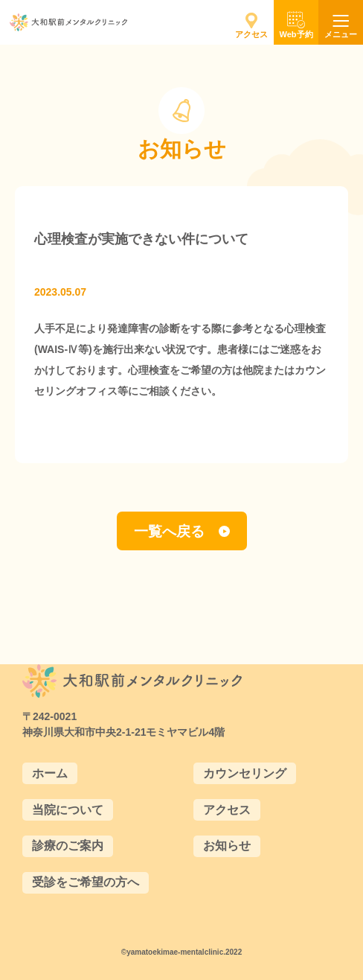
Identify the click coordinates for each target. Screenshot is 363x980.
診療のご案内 (68, 846)
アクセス (227, 810)
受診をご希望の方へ (86, 882)
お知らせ (227, 846)
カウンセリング (245, 773)
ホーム (50, 773)
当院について (68, 810)
